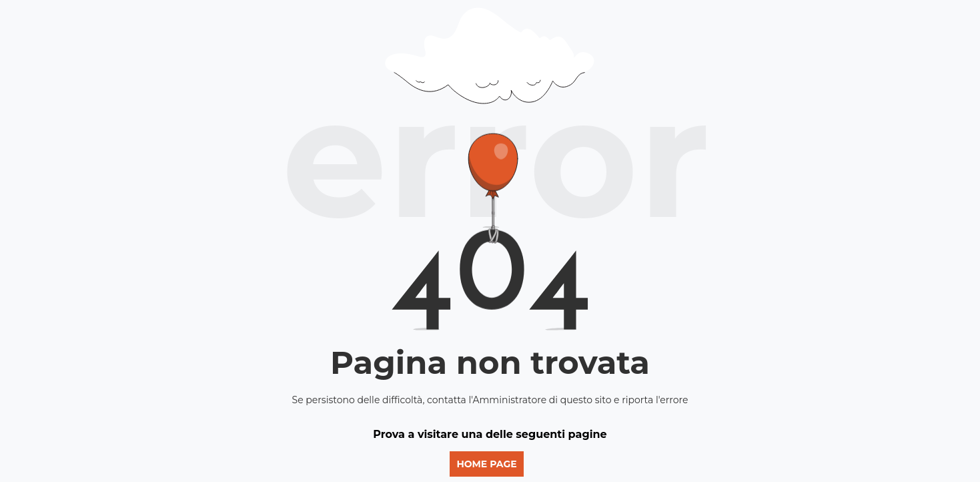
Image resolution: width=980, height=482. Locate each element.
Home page (486, 464)
